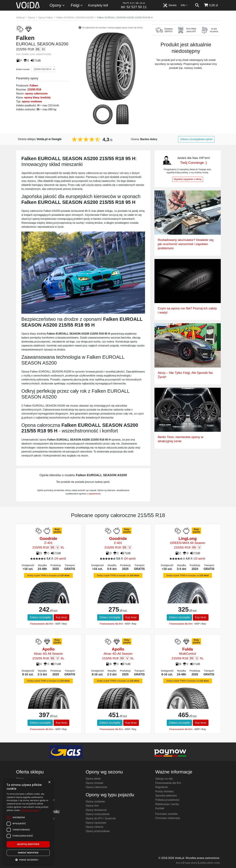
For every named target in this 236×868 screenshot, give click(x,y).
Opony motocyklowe (98, 814)
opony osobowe (32, 101)
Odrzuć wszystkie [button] (28, 853)
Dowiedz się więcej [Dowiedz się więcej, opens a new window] (30, 810)
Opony (57, 5)
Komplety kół (98, 5)
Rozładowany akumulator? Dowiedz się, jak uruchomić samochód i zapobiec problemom (186, 244)
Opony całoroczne (96, 787)
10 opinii (199, 559)
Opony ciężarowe (96, 823)
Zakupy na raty (164, 779)
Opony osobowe (95, 802)
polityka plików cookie (210, 863)
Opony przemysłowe (98, 831)
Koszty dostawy (164, 791)
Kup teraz (61, 617)
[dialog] (28, 822)
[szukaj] (197, 5)
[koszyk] (211, 5)
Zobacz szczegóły (40, 617)
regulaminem (94, 494)
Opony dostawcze (96, 810)
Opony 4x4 (92, 806)
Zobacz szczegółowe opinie (196, 139)
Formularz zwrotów (166, 814)
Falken (34, 86)
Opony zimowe (94, 783)
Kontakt (160, 808)
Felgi (77, 5)
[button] (28, 860)
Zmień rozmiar (23, 69)
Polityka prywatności (167, 800)
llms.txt (179, 863)
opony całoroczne (36, 93)
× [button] (49, 782)
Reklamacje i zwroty (167, 804)
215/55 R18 (34, 90)
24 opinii (60, 559)
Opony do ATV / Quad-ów (101, 818)
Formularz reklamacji (168, 818)
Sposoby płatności (166, 796)
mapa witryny (191, 863)
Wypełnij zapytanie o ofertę (188, 179)
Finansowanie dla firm (42, 624)
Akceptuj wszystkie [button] (28, 844)
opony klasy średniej (37, 97)
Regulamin (162, 787)
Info (184, 5)
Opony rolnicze (95, 827)
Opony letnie (93, 779)
